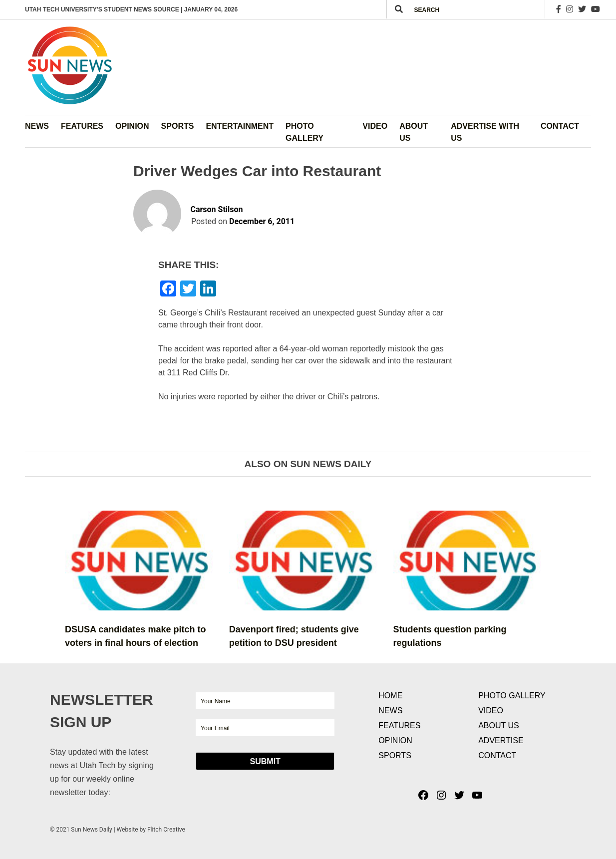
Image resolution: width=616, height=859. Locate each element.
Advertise (501, 740)
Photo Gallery (305, 132)
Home (390, 696)
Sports (178, 126)
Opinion (132, 126)
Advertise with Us (485, 132)
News (37, 126)
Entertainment (240, 126)
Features (82, 126)
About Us (414, 132)
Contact (560, 126)
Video (375, 126)
